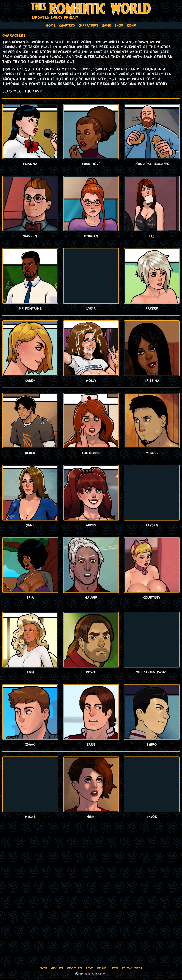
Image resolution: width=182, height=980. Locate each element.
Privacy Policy (132, 968)
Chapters (67, 25)
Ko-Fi (132, 25)
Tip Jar (102, 968)
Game (106, 25)
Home (51, 25)
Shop (119, 25)
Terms (114, 968)
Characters (88, 25)
